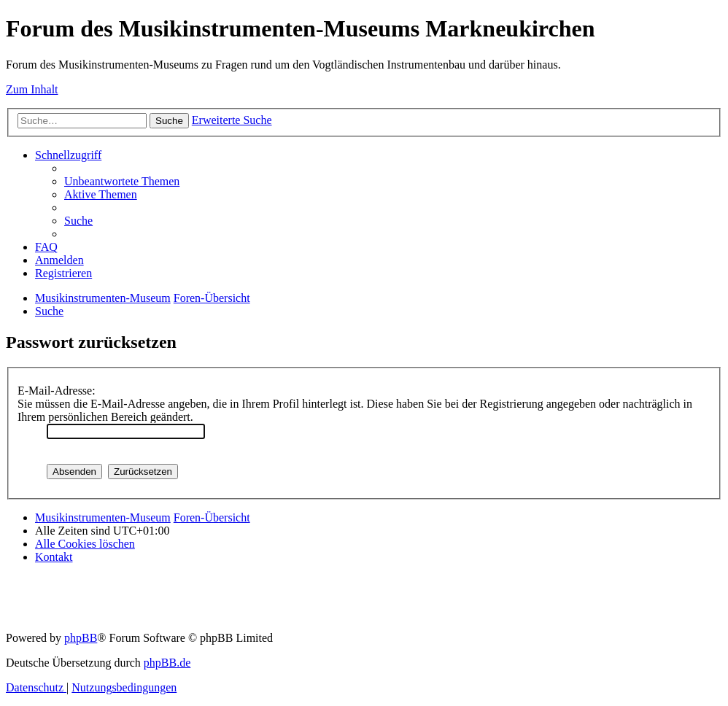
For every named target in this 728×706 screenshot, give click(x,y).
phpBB (81, 638)
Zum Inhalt (32, 89)
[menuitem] (122, 181)
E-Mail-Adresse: (57, 391)
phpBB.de (167, 663)
